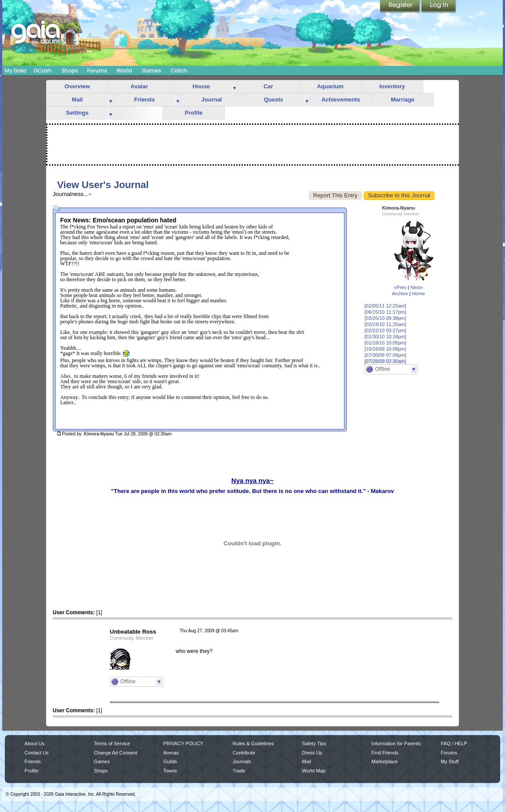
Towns (170, 771)
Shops (70, 71)
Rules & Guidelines (253, 743)
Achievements (341, 100)
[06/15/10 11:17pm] (385, 312)
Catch (179, 71)
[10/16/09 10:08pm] (385, 349)
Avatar (139, 86)
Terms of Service (112, 743)
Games (151, 71)
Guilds (170, 761)
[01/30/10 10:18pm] (385, 337)
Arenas (171, 753)
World (124, 71)
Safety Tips (314, 743)
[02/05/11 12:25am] (385, 306)
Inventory (392, 86)
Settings (77, 113)
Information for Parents (396, 743)
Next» (417, 287)
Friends (145, 100)
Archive (400, 294)
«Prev (400, 287)
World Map (314, 771)
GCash (43, 71)
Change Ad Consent (116, 753)
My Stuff (450, 761)
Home (418, 294)
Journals (242, 761)
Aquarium (330, 86)
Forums (97, 71)
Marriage (403, 100)
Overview (77, 86)
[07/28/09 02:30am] (385, 361)
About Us (34, 743)
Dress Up (312, 753)
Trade (239, 771)
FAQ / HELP (454, 743)
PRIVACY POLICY (183, 743)
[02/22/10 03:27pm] (385, 330)
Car (268, 86)
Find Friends (385, 753)
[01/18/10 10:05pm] (385, 343)
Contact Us (37, 753)
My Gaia (15, 71)
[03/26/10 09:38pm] (385, 318)
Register (400, 7)
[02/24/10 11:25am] (385, 324)
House (201, 86)
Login (439, 7)
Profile (194, 113)
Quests (274, 100)
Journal (212, 100)
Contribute (244, 753)
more (234, 87)
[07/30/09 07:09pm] (385, 355)
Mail (77, 100)
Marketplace (385, 761)
